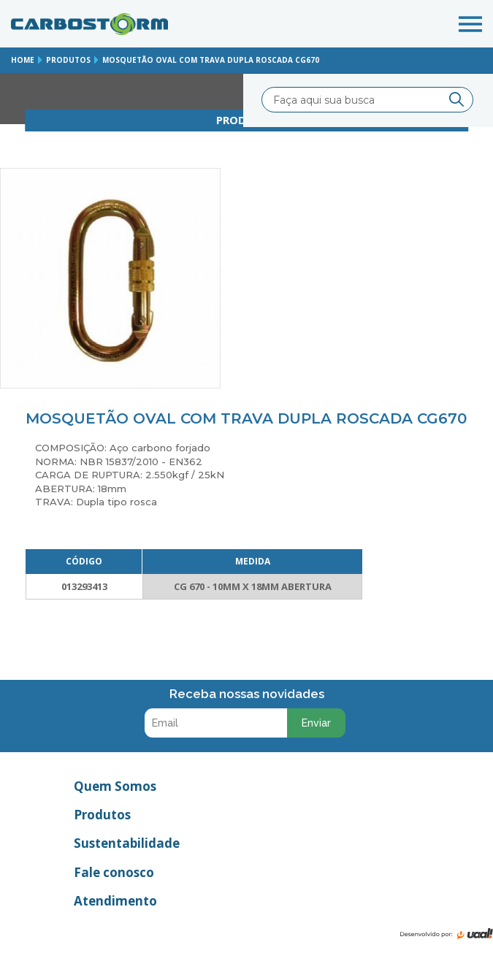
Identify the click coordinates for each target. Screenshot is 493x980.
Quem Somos (115, 786)
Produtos (102, 815)
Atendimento (115, 901)
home (23, 60)
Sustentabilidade (127, 843)
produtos (68, 60)
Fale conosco (114, 872)
